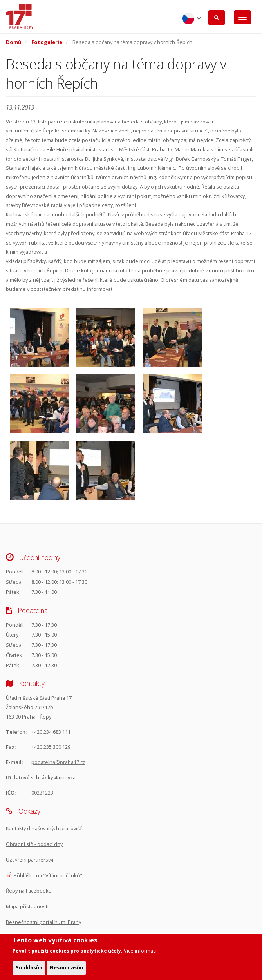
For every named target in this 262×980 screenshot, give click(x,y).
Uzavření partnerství (30, 860)
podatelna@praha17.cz (58, 762)
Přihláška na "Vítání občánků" (48, 875)
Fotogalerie (47, 42)
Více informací (140, 954)
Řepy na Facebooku (29, 891)
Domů (14, 42)
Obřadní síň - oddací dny (34, 844)
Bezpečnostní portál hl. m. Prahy (43, 922)
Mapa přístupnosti (27, 906)
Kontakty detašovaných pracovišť (44, 828)
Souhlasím (29, 971)
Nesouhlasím (66, 971)
